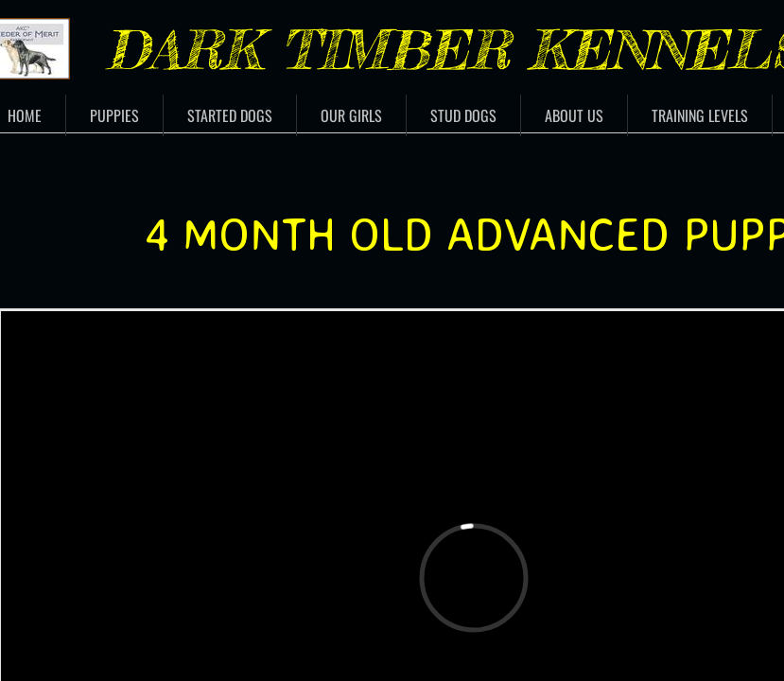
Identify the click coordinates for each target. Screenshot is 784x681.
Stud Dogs (463, 115)
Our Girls (351, 115)
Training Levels (700, 115)
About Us (574, 115)
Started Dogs (230, 115)
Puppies (114, 115)
